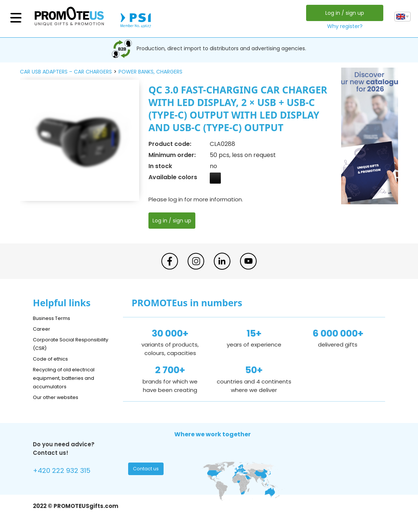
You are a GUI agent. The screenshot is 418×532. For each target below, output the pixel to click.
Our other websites (59, 397)
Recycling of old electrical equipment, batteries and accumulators (68, 378)
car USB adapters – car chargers (66, 72)
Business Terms (54, 318)
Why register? (343, 26)
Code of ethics (54, 359)
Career (42, 329)
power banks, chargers (150, 72)
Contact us (147, 471)
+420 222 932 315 (66, 472)
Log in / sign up (343, 13)
